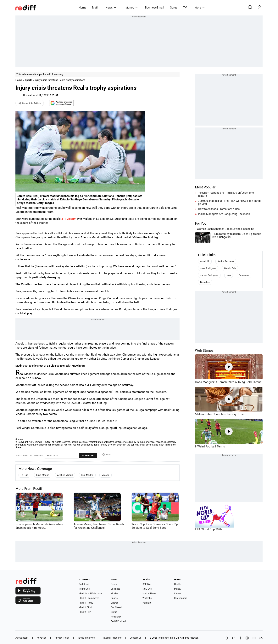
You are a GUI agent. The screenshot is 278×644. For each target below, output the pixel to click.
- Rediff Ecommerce (89, 598)
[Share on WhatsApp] (226, 638)
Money (132, 7)
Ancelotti (205, 261)
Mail (95, 8)
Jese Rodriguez (208, 268)
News (111, 7)
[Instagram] (247, 638)
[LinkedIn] (261, 638)
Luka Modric (43, 475)
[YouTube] (254, 638)
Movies (114, 594)
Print (107, 454)
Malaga (106, 475)
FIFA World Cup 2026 (208, 529)
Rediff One (84, 589)
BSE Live (147, 584)
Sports (29, 80)
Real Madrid (87, 475)
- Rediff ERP (85, 612)
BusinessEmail (155, 8)
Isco (229, 275)
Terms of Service (86, 638)
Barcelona (244, 275)
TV (185, 8)
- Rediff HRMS (86, 603)
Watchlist (147, 598)
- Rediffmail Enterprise (90, 594)
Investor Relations (112, 638)
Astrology (116, 617)
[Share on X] (233, 638)
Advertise (42, 638)
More (200, 7)
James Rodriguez (209, 275)
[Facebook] (240, 638)
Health (178, 584)
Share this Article (30, 103)
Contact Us (136, 638)
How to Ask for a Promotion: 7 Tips (219, 209)
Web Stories (204, 350)
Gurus (174, 8)
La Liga (24, 475)
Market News (149, 594)
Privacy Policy (62, 638)
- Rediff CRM (85, 607)
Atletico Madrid (65, 475)
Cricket (114, 603)
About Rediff (22, 638)
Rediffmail (84, 584)
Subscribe (88, 455)
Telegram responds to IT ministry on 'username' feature (226, 194)
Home (82, 8)
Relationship (181, 598)
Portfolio (147, 603)
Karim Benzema (226, 261)
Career (178, 594)
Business (115, 589)
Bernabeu (205, 282)
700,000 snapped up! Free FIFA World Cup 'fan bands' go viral (230, 202)
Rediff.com (164, 638)
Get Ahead (116, 607)
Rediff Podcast (118, 621)
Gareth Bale (230, 268)
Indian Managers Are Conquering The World (224, 214)
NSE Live (147, 589)
